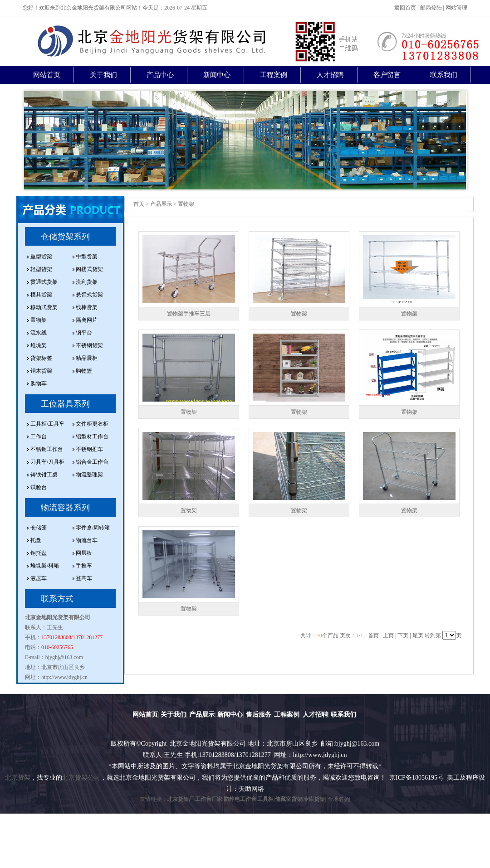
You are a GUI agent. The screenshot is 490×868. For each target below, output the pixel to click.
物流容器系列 (65, 508)
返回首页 (405, 8)
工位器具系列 (65, 404)
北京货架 (18, 778)
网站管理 (456, 8)
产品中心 (160, 75)
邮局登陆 (431, 8)
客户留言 (387, 75)
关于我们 (103, 75)
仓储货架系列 (65, 237)
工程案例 (274, 75)
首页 (139, 204)
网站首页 (47, 75)
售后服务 (259, 714)
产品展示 (202, 714)
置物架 (299, 314)
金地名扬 (338, 799)
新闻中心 (217, 75)
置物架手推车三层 (189, 314)
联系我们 (444, 75)
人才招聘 (330, 75)
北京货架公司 (81, 778)
